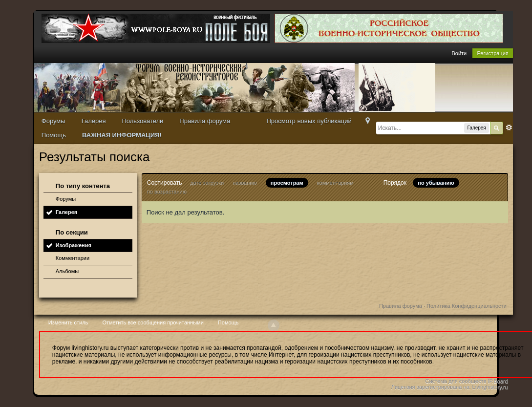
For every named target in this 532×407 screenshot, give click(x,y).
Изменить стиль (68, 322)
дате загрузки (207, 183)
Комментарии (73, 258)
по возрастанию (167, 192)
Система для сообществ (456, 381)
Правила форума (205, 121)
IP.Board (498, 381)
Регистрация (492, 53)
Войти (459, 53)
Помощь (54, 135)
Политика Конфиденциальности (467, 306)
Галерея (94, 121)
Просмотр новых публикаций (309, 121)
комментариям (335, 183)
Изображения (74, 245)
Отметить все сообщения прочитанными (153, 322)
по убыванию (436, 183)
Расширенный (509, 128)
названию (245, 183)
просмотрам (287, 183)
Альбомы (67, 271)
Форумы (53, 121)
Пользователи (142, 121)
